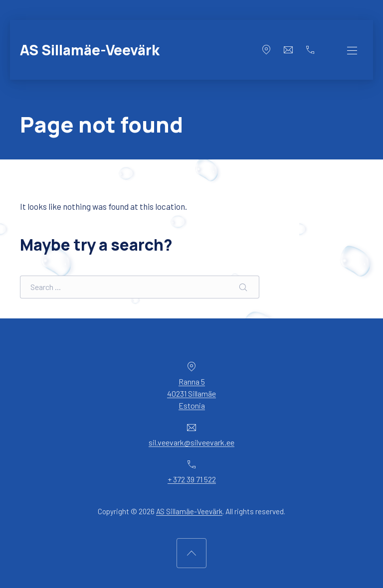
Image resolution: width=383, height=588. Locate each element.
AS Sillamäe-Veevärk (90, 50)
